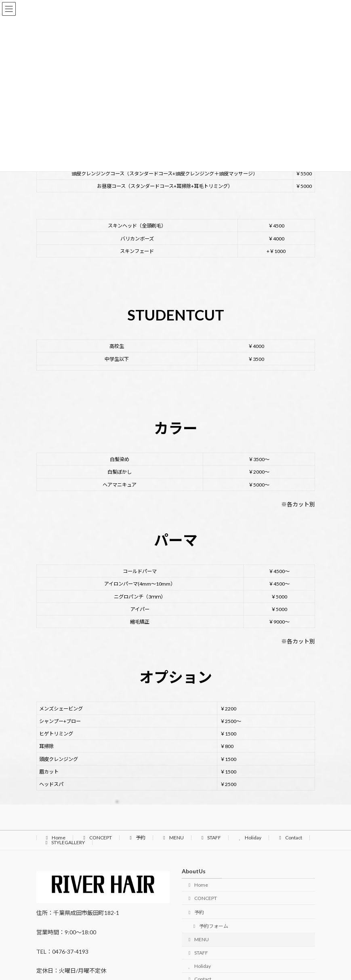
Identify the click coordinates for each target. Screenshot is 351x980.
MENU (172, 838)
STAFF (210, 838)
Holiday (249, 838)
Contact (290, 838)
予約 (137, 838)
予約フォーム (210, 926)
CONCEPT (97, 838)
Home (55, 838)
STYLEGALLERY (64, 842)
